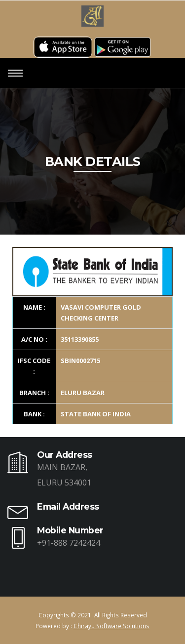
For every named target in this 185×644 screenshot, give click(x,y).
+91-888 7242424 (69, 543)
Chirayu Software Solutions (111, 626)
